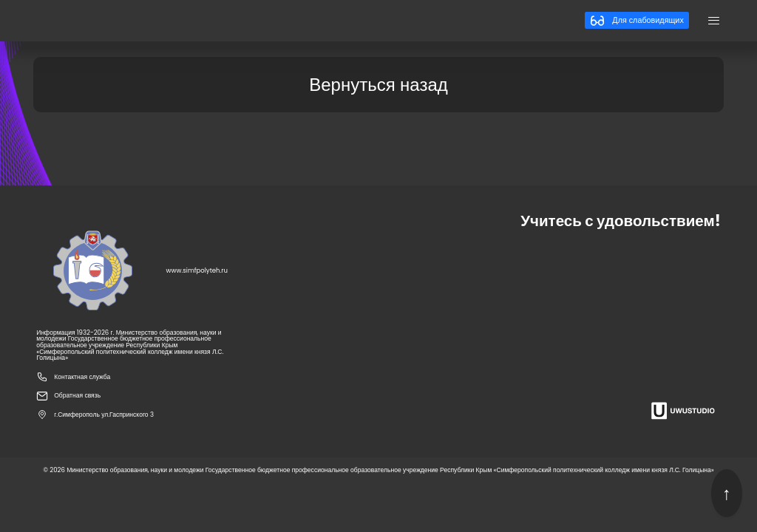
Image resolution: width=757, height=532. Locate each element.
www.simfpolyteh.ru (197, 271)
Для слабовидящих (637, 21)
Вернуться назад (378, 85)
